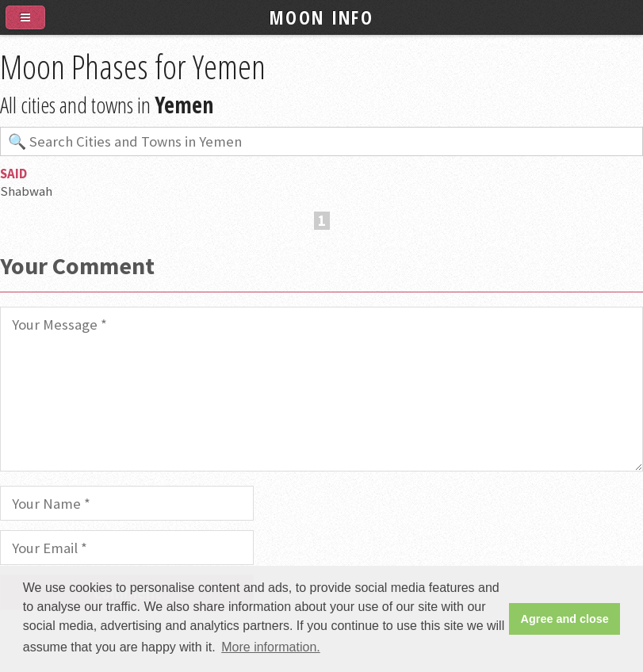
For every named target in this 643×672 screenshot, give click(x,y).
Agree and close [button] (565, 619)
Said (13, 174)
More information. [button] (271, 647)
